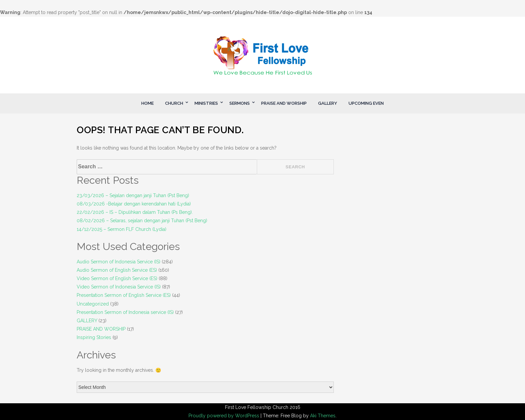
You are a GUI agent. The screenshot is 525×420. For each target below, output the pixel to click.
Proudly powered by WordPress (224, 416)
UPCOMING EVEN (366, 103)
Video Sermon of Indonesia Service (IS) (119, 287)
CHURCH (174, 103)
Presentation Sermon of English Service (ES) (124, 295)
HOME (147, 103)
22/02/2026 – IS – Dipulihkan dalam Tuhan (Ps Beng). (135, 212)
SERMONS (240, 103)
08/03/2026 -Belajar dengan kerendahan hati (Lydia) (134, 204)
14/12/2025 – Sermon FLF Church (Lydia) (122, 229)
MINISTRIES (206, 103)
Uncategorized (93, 304)
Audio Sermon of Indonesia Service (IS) (119, 262)
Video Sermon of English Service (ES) (117, 278)
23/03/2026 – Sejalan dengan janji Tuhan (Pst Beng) (133, 195)
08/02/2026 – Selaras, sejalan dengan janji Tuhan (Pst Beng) (142, 221)
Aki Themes (323, 416)
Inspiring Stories (94, 337)
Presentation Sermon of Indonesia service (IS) (125, 312)
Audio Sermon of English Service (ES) (117, 270)
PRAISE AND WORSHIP (284, 103)
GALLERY (328, 103)
